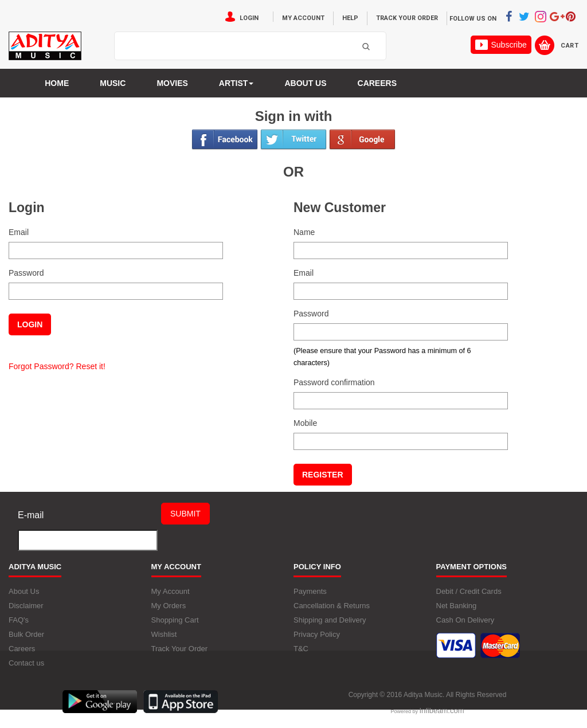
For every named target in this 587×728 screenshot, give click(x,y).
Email (19, 232)
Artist (236, 83)
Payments (310, 591)
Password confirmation (334, 382)
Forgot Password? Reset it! (57, 366)
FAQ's (19, 620)
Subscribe (501, 45)
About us (305, 83)
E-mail (31, 515)
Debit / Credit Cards (469, 591)
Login (249, 18)
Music (113, 83)
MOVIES (172, 83)
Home (57, 83)
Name (304, 232)
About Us (24, 591)
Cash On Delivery (465, 620)
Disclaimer (26, 606)
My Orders (169, 606)
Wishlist (164, 634)
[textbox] (236, 46)
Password (26, 273)
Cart (570, 46)
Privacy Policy (317, 634)
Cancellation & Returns (332, 606)
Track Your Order (407, 18)
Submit (185, 514)
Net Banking (457, 606)
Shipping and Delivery (330, 620)
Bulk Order (26, 634)
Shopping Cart (175, 620)
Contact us (26, 663)
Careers (377, 83)
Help (350, 18)
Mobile (305, 423)
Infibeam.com (441, 711)
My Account (303, 18)
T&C (301, 649)
